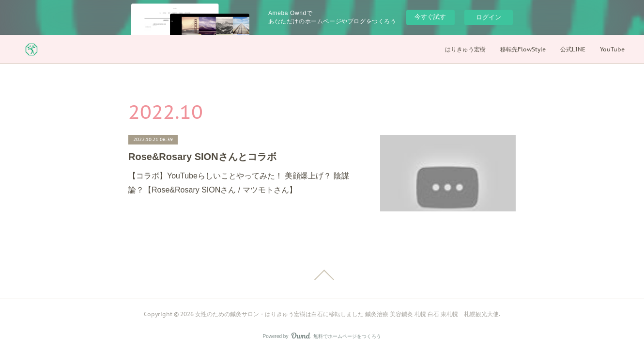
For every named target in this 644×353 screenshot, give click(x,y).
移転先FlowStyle (523, 49)
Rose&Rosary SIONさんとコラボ (202, 157)
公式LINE (573, 49)
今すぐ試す (430, 17)
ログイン (489, 17)
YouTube (612, 49)
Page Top (322, 275)
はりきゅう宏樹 (465, 49)
